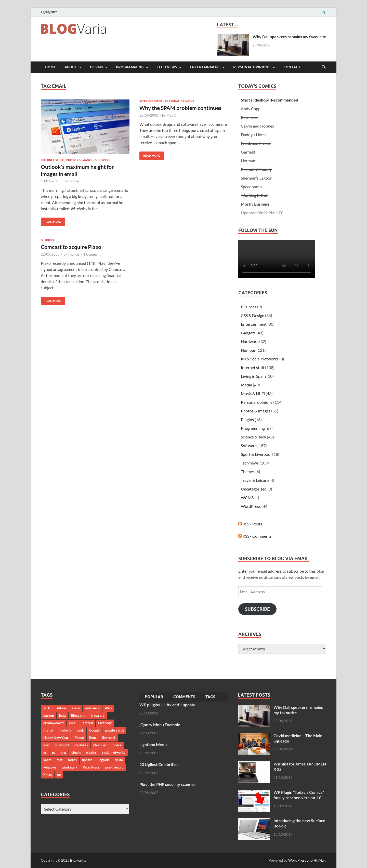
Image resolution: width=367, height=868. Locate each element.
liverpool (109, 738)
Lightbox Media (153, 744)
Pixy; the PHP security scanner (167, 784)
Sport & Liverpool (256, 454)
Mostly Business (255, 204)
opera (117, 745)
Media (246, 385)
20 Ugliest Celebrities (159, 764)
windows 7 (70, 767)
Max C (171, 115)
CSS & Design (253, 315)
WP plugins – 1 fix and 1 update (167, 705)
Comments (184, 697)
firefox (48, 730)
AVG (108, 708)
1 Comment (92, 254)
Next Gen (100, 745)
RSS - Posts (250, 524)
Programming (130, 67)
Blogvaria (78, 715)
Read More (51, 221)
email (73, 723)
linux (93, 738)
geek (80, 730)
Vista (119, 760)
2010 (47, 708)
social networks (114, 752)
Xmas (48, 775)
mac (46, 745)
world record (114, 767)
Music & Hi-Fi (253, 393)
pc (54, 752)
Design (96, 67)
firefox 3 (65, 730)
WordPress (251, 506)
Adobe (62, 708)
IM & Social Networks (260, 359)
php (63, 752)
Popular (154, 697)
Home (50, 67)
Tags (210, 697)
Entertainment (205, 67)
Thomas (74, 181)
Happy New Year (56, 738)
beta (62, 715)
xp (59, 775)
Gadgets (248, 333)
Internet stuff (52, 160)
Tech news (167, 67)
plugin (76, 752)
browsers (97, 715)
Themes (248, 471)
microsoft (62, 745)
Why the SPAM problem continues (180, 108)
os (45, 752)
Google (94, 730)
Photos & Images (79, 160)
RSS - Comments (255, 536)
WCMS (247, 498)
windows (50, 767)
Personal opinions (252, 67)
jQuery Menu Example (160, 725)
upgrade (104, 760)
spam (47, 760)
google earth (114, 730)
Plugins (247, 419)
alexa (76, 708)
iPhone (79, 738)
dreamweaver (54, 723)
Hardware (250, 341)
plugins (91, 752)
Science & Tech (253, 437)
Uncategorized (254, 489)
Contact (292, 67)
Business (47, 240)
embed (88, 723)
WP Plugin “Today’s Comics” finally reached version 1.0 (299, 795)
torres (72, 760)
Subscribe (257, 609)
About (71, 67)
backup (49, 715)
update (87, 760)
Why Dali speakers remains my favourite (289, 37)
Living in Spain (253, 376)
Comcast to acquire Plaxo (71, 247)
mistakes (81, 745)
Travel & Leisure (255, 480)
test (60, 760)
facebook (105, 723)
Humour (248, 350)
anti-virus (92, 708)
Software (102, 160)
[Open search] (324, 67)
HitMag (319, 860)
